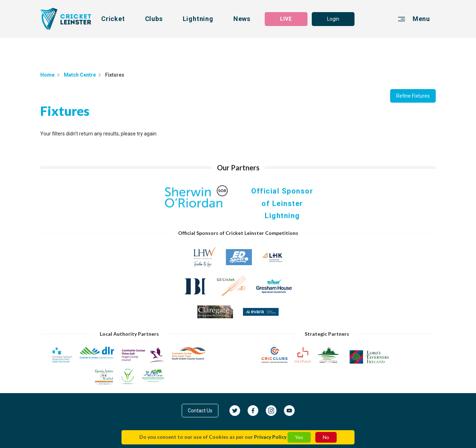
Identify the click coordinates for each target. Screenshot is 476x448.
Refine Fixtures (413, 96)
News (242, 19)
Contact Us (200, 411)
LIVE (286, 19)
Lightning (198, 19)
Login (333, 19)
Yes (299, 437)
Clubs (154, 19)
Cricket (113, 19)
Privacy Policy (270, 437)
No (326, 437)
